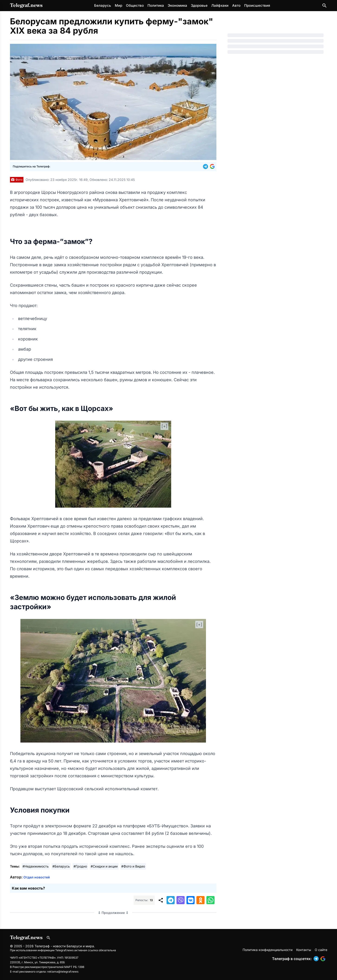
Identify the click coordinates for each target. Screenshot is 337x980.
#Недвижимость (36, 866)
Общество (135, 5)
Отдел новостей (37, 877)
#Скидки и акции (104, 866)
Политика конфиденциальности (268, 950)
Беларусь (103, 5)
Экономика (177, 5)
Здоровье (199, 5)
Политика (156, 5)
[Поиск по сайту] (324, 6)
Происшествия (257, 5)
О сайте (321, 950)
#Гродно (80, 866)
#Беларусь (61, 866)
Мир (119, 5)
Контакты (304, 950)
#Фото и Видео (133, 866)
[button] (206, 167)
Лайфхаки (220, 5)
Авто (236, 5)
